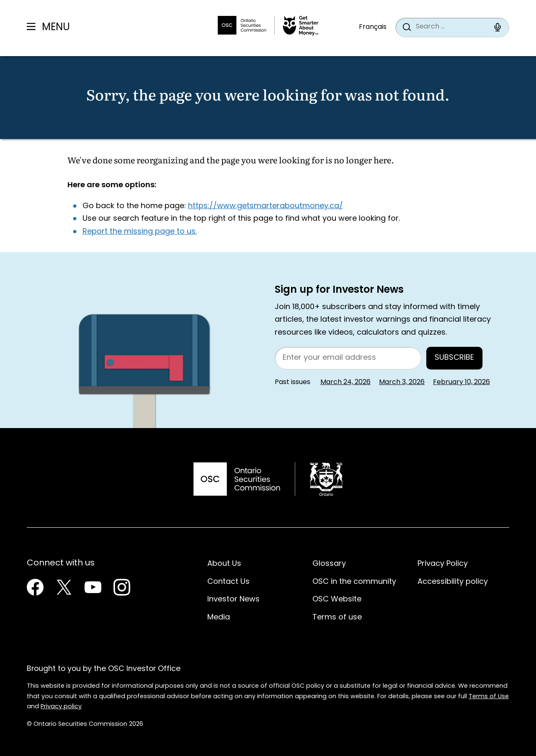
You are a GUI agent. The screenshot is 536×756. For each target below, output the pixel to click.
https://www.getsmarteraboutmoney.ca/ (265, 206)
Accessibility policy (453, 582)
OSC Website (337, 600)
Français (373, 27)
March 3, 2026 (402, 382)
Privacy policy (61, 707)
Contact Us (228, 582)
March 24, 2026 (345, 382)
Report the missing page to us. (140, 232)
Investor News (233, 600)
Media (219, 618)
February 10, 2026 (461, 382)
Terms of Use (489, 697)
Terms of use (337, 618)
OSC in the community (354, 582)
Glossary (329, 564)
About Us (224, 564)
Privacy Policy (443, 564)
